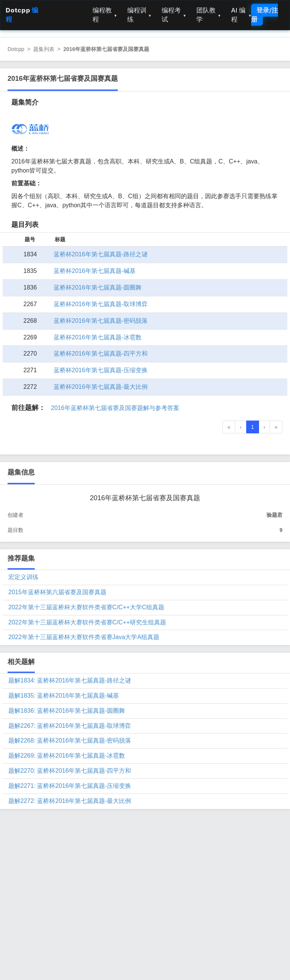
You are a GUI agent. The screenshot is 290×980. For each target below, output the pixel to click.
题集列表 (44, 49)
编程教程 (105, 15)
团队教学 (208, 15)
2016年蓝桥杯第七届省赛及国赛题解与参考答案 (115, 408)
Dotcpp (16, 49)
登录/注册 (265, 15)
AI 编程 (241, 15)
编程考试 (174, 15)
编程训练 (139, 15)
